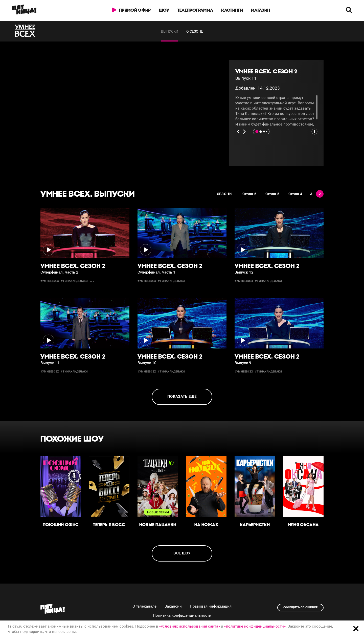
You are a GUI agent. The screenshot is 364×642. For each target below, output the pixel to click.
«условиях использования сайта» (190, 626)
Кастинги (232, 10)
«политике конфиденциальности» (255, 626)
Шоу (164, 10)
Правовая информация (211, 606)
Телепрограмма (195, 10)
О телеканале (144, 606)
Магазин (260, 10)
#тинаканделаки (74, 281)
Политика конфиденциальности (182, 615)
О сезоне (195, 31)
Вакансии (173, 606)
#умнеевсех (50, 281)
